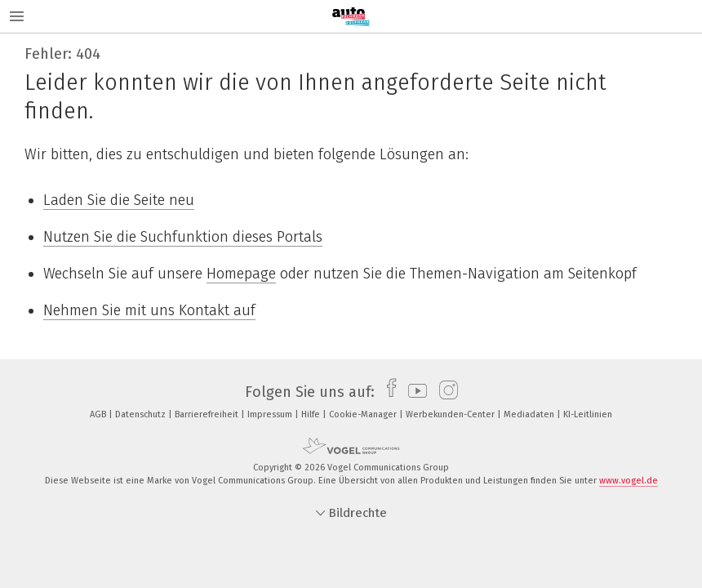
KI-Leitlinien (588, 414)
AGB (99, 414)
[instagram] (444, 392)
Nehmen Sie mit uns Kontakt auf (149, 310)
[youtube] (413, 392)
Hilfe (312, 414)
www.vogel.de (629, 481)
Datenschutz (142, 414)
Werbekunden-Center (451, 414)
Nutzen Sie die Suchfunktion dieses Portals (183, 237)
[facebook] (387, 392)
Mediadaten (530, 414)
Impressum (271, 414)
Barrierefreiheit (208, 414)
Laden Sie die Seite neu (119, 200)
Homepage (241, 274)
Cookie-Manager (364, 414)
